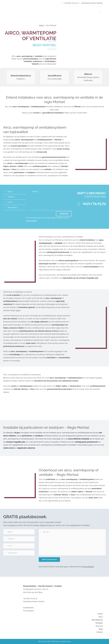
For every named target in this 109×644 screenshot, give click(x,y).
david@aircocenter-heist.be (91, 3)
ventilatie (59, 243)
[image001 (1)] (25, 9)
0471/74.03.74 (94, 203)
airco (101, 240)
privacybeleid (31, 221)
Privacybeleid (28, 611)
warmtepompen (45, 243)
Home (41, 25)
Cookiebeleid (28, 608)
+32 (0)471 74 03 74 (70, 3)
